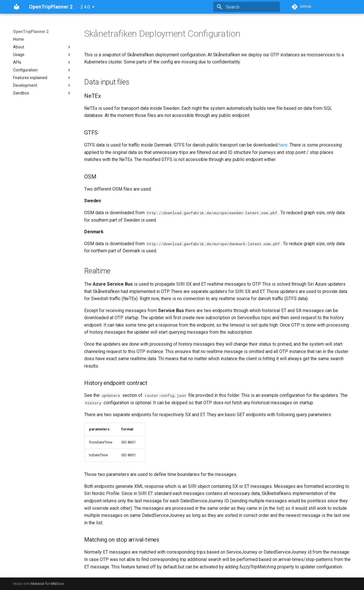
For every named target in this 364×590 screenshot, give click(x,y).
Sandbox (42, 93)
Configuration (42, 70)
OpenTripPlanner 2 (31, 32)
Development (42, 85)
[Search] (247, 7)
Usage (42, 55)
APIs (42, 62)
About (42, 47)
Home (18, 39)
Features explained (42, 78)
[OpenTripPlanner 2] (16, 7)
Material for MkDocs (47, 584)
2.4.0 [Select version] (85, 7)
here (283, 145)
